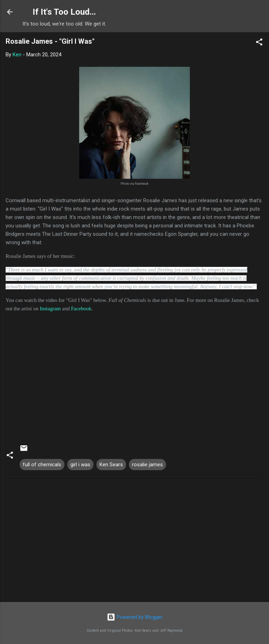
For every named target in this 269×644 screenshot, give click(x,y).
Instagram (50, 309)
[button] (259, 43)
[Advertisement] (134, 542)
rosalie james (147, 465)
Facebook (81, 309)
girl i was (80, 465)
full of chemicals (42, 465)
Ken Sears (111, 465)
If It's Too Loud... (64, 12)
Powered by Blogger (135, 617)
